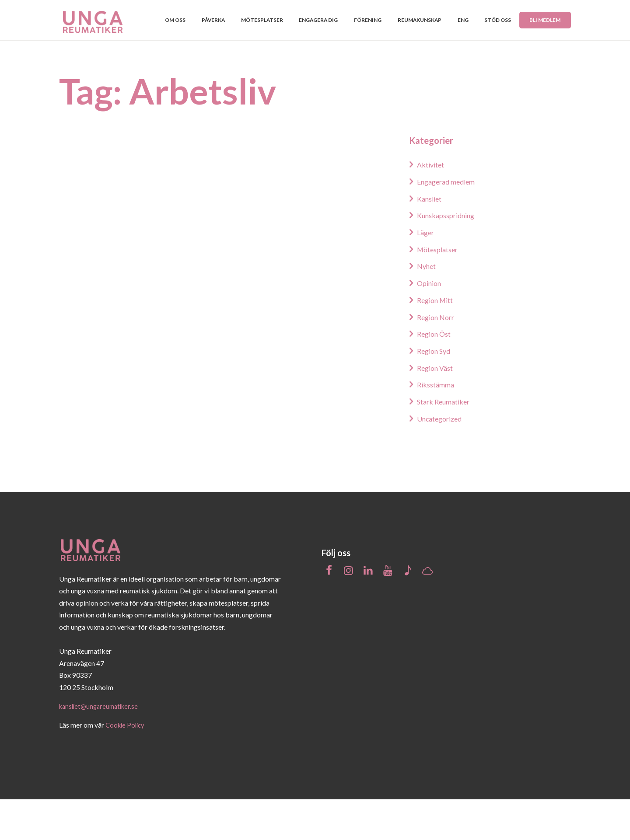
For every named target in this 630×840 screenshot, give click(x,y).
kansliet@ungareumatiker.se (101, 747)
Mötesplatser (440, 290)
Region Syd (436, 391)
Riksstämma (437, 425)
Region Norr (438, 357)
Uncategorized (442, 459)
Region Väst (437, 408)
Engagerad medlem (450, 222)
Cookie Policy (126, 766)
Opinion (430, 324)
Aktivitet (432, 205)
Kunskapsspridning (450, 256)
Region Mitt (437, 341)
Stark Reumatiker (446, 442)
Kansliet (431, 239)
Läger (427, 273)
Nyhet (428, 307)
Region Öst (436, 374)
